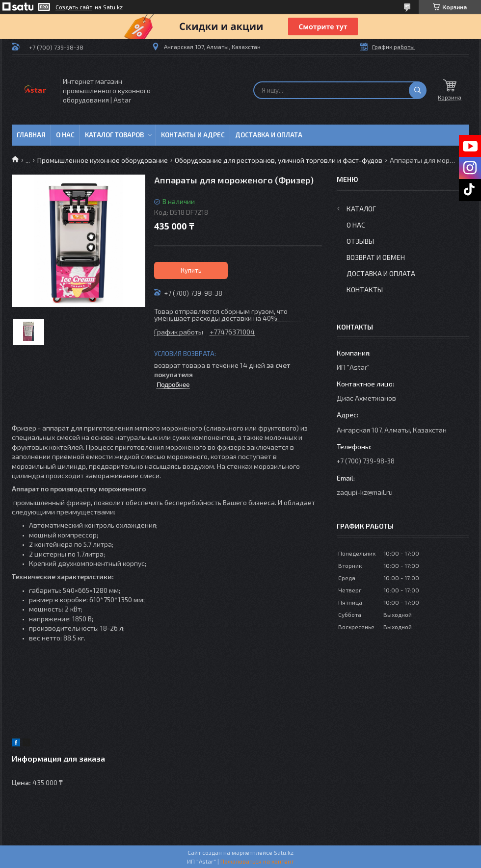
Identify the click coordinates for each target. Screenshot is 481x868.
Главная (31, 135)
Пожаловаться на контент (257, 861)
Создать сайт (74, 7)
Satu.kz (284, 852)
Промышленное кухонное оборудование (103, 160)
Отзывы (360, 241)
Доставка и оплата (269, 135)
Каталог (361, 209)
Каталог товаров (114, 135)
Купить (191, 270)
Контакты (365, 290)
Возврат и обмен (376, 257)
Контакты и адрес (193, 135)
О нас (65, 135)
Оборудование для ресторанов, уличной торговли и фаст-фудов (279, 160)
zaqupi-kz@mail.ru (365, 492)
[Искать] (418, 90)
